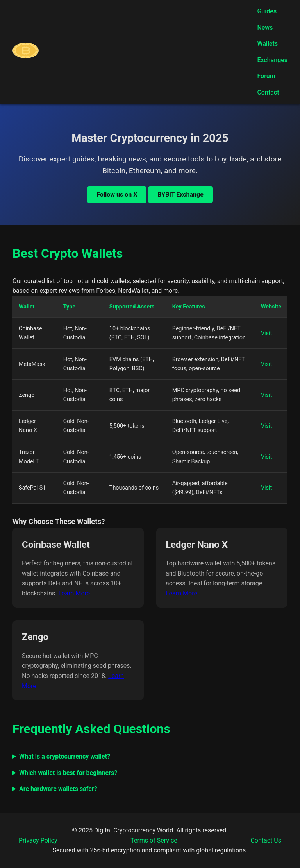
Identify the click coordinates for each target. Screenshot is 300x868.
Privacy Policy (38, 840)
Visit (266, 333)
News (265, 28)
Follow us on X (117, 195)
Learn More (74, 593)
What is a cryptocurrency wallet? (65, 756)
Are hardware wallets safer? (58, 789)
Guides (267, 11)
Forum (266, 76)
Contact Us (266, 840)
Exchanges (272, 60)
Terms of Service (154, 840)
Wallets (267, 44)
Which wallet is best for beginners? (68, 773)
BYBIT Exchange (180, 195)
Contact (268, 92)
